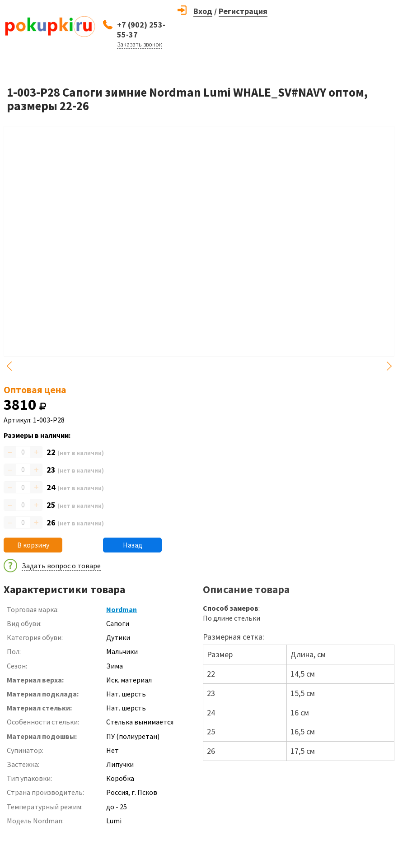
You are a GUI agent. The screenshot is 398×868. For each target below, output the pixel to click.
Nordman (122, 609)
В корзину (33, 545)
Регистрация (243, 11)
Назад (133, 545)
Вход (203, 11)
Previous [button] (9, 366)
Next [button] (389, 366)
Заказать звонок (140, 44)
